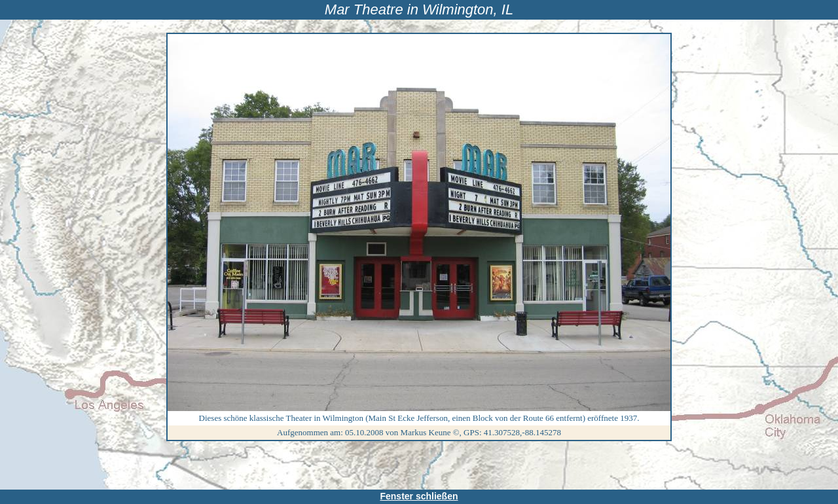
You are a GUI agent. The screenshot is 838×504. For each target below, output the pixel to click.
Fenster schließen (419, 496)
